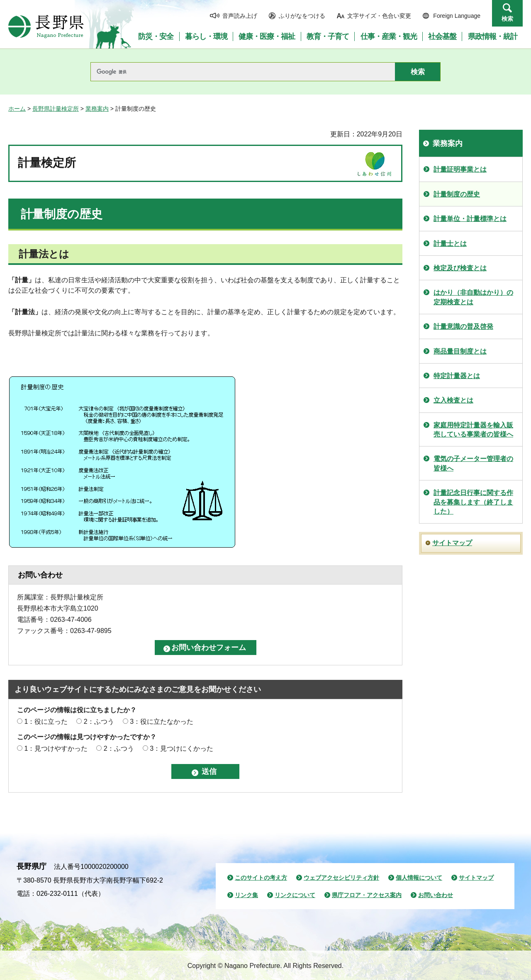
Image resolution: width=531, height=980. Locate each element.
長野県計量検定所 (56, 109)
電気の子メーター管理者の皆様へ (473, 463)
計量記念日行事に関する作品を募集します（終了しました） (473, 502)
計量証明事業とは (460, 169)
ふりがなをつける (302, 16)
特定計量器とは (457, 376)
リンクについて (295, 895)
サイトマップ (452, 543)
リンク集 (246, 895)
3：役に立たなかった (162, 722)
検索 (507, 19)
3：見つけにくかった (181, 748)
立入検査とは (453, 400)
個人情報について (419, 878)
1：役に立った (46, 722)
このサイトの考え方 (261, 878)
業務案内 (97, 109)
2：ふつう (99, 722)
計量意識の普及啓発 (463, 326)
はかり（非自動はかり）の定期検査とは (473, 297)
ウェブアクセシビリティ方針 (341, 878)
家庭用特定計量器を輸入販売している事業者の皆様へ (473, 430)
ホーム (17, 109)
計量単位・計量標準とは (470, 219)
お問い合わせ (436, 895)
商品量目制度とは (460, 351)
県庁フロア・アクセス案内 (367, 895)
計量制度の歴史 (457, 194)
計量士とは (450, 244)
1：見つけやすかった (56, 748)
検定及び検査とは (460, 268)
